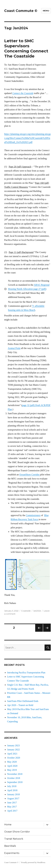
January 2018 (13, 794)
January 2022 (13, 750)
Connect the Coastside (23, 93)
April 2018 (12, 790)
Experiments (12, 853)
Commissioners (33, 515)
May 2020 (12, 762)
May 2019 (12, 770)
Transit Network (14, 839)
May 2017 (12, 807)
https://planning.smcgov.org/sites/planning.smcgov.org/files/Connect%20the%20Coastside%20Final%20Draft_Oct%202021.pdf (27, 138)
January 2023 (13, 745)
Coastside (26, 611)
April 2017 (12, 811)
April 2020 (12, 766)
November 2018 (15, 774)
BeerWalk (10, 846)
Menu (46, 11)
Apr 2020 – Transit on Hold (20, 705)
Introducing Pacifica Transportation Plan (26, 673)
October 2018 (14, 778)
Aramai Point (14, 348)
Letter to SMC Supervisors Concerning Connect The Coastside (26, 48)
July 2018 (12, 786)
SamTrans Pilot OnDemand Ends (23, 701)
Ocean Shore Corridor (17, 832)
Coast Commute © (21, 11)
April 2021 (12, 754)
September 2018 (15, 782)
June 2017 (12, 803)
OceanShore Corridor (30, 475)
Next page (47, 632)
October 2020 (14, 758)
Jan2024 (37, 611)
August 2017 (13, 798)
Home (8, 825)
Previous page (39, 632)
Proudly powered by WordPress (33, 862)
